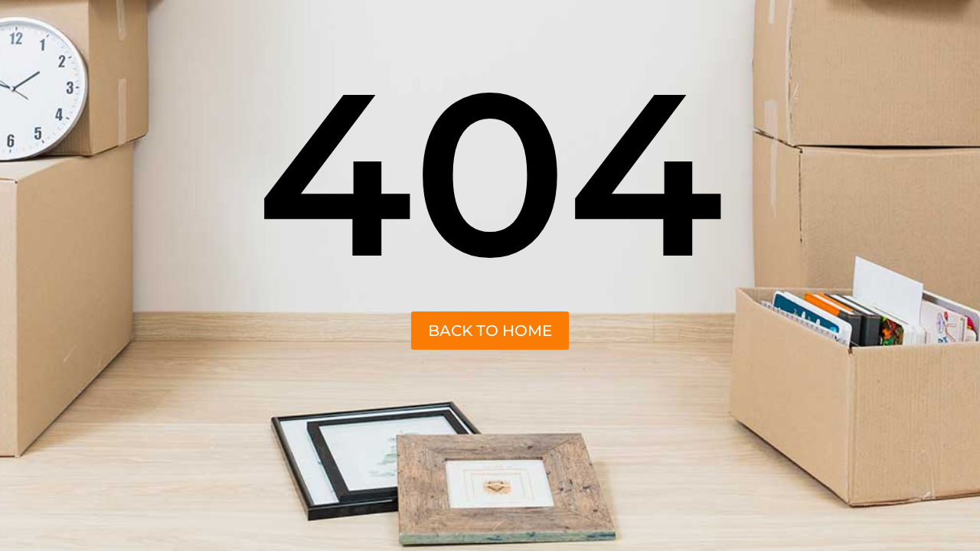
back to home (490, 331)
